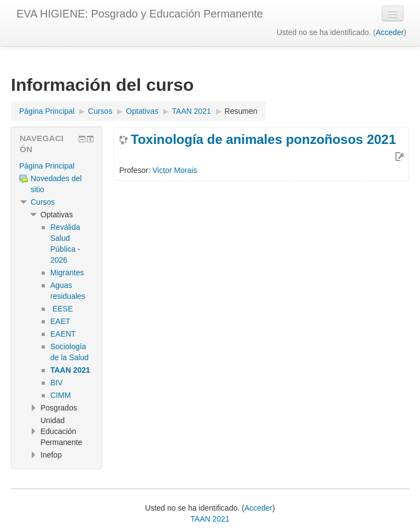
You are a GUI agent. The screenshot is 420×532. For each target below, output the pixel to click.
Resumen (241, 111)
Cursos (43, 202)
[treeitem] (57, 166)
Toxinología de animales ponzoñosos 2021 (263, 140)
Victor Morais (175, 170)
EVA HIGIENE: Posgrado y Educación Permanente (140, 14)
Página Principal (47, 166)
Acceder (390, 32)
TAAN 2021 (210, 519)
